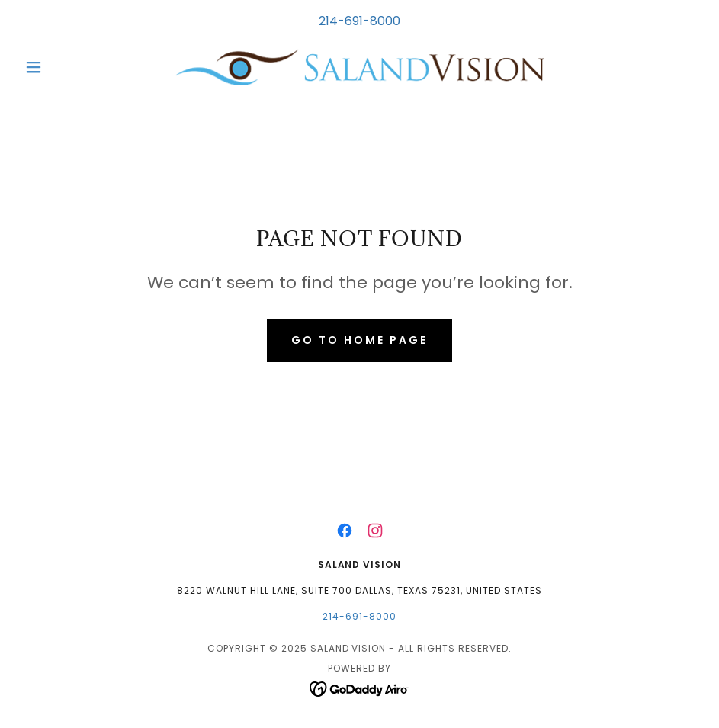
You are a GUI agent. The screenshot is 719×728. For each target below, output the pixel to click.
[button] (69, 67)
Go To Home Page (359, 340)
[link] (359, 67)
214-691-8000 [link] (359, 21)
